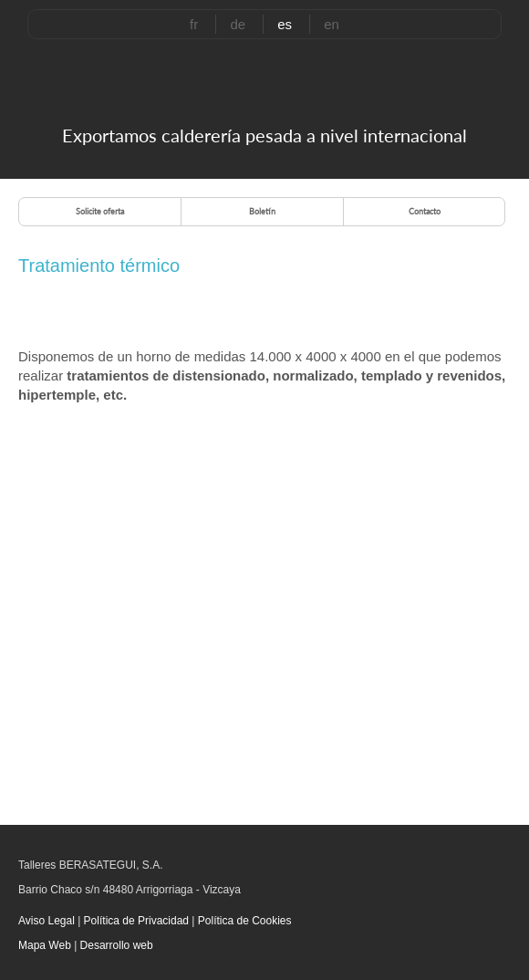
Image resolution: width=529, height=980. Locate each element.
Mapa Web (45, 945)
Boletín (262, 211)
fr (194, 24)
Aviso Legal (48, 921)
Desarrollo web (117, 945)
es (285, 24)
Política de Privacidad (136, 921)
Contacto (425, 211)
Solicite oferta (100, 211)
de (238, 24)
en (332, 24)
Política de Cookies (243, 921)
